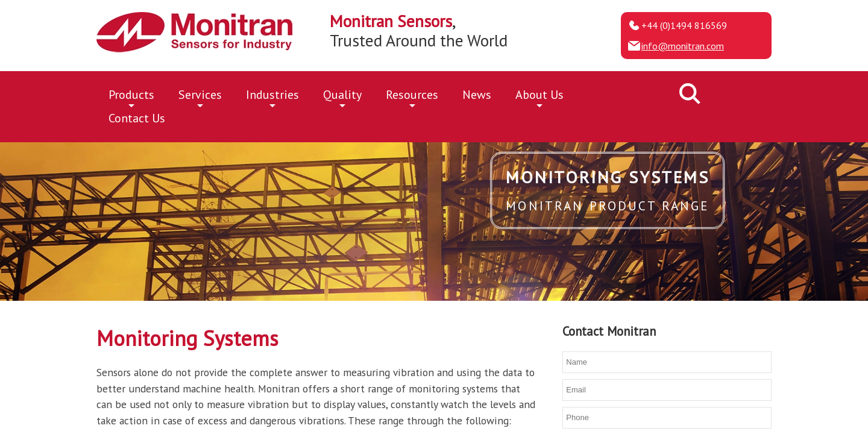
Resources (412, 97)
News (477, 95)
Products (131, 97)
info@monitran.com (683, 46)
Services (200, 97)
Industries (272, 97)
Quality (342, 97)
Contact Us (137, 118)
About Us (539, 97)
